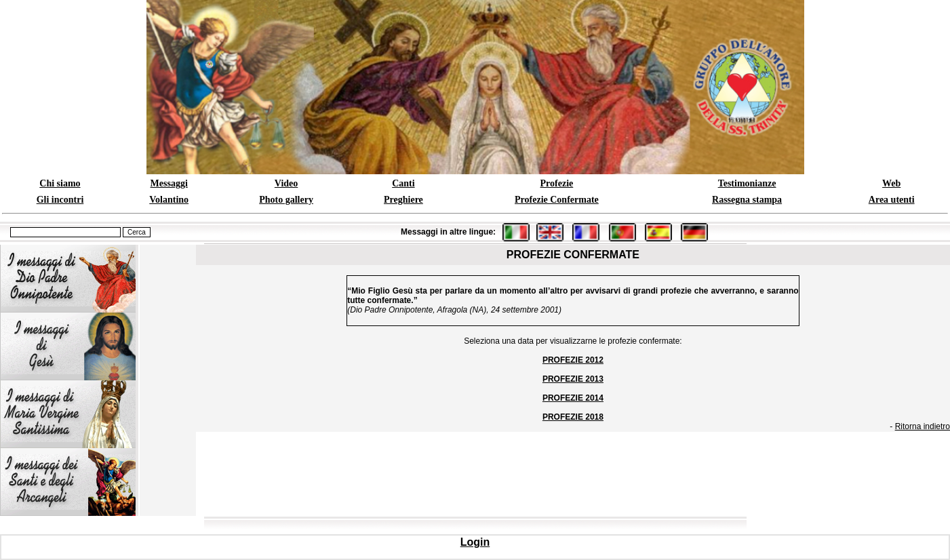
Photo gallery (286, 200)
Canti (403, 183)
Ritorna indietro (923, 426)
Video (286, 183)
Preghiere (403, 200)
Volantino (169, 200)
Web (891, 183)
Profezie (557, 183)
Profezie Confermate (557, 200)
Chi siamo (60, 183)
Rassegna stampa (747, 200)
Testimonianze (747, 183)
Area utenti (892, 200)
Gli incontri (60, 200)
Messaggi (169, 183)
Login (475, 542)
